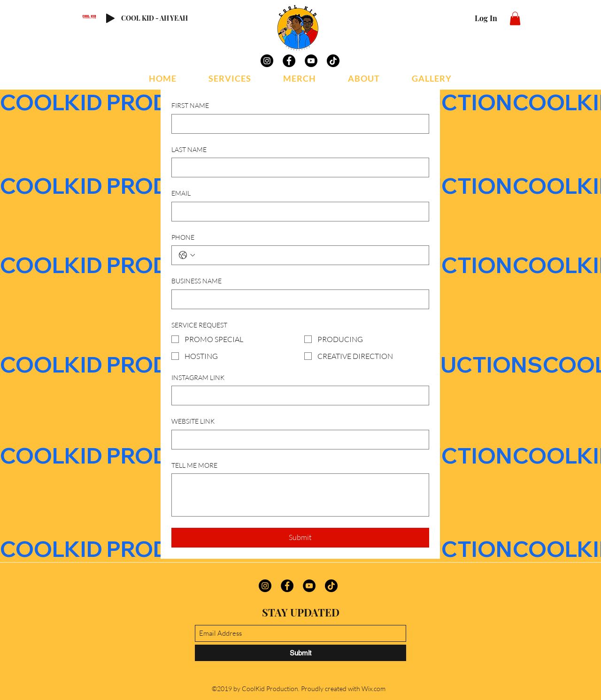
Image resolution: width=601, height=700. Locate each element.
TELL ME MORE (194, 465)
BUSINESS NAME (196, 281)
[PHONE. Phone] (310, 255)
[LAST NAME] (297, 167)
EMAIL (181, 193)
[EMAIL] (297, 212)
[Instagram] (267, 61)
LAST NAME (189, 149)
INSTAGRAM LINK (198, 377)
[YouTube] (311, 61)
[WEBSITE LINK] (297, 440)
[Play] (110, 18)
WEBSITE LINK (193, 421)
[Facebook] (289, 61)
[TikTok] (333, 61)
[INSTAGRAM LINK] (297, 396)
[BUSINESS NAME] (297, 299)
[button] (515, 19)
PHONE (183, 237)
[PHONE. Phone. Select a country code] (187, 255)
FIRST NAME (190, 105)
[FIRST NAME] (297, 124)
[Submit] (300, 653)
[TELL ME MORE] (300, 495)
